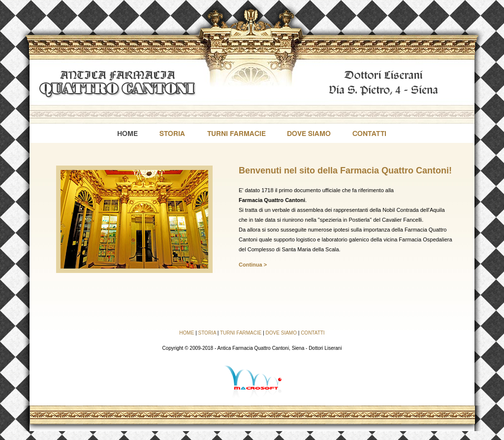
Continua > (253, 265)
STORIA (207, 333)
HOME (187, 333)
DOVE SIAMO (281, 333)
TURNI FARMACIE (241, 333)
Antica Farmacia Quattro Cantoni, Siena (261, 348)
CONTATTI (313, 333)
